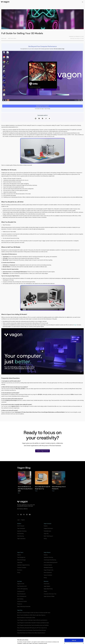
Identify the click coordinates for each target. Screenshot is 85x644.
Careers (45, 591)
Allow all (74, 635)
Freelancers (20, 604)
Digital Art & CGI (21, 584)
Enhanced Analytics (48, 565)
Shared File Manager (21, 560)
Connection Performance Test (50, 594)
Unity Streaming (21, 536)
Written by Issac (12, 38)
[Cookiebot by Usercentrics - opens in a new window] (9, 641)
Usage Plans (20, 562)
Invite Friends (47, 584)
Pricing (45, 539)
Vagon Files (46, 534)
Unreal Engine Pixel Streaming (50, 560)
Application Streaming (22, 531)
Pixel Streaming (20, 534)
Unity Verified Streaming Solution (51, 562)
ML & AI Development (22, 596)
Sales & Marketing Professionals (24, 607)
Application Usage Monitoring (23, 565)
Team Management (21, 557)
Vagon (75, 325)
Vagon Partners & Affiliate (49, 596)
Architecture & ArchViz (22, 601)
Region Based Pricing (48, 589)
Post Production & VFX (22, 586)
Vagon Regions (47, 586)
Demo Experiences (48, 573)
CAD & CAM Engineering (22, 589)
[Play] (42, 351)
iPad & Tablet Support (48, 536)
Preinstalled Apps (47, 531)
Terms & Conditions (48, 575)
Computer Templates (22, 568)
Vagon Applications (21, 539)
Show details (20, 641)
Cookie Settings (74, 638)
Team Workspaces (21, 529)
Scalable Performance (48, 529)
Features (46, 526)
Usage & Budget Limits (49, 570)
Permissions (20, 570)
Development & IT (21, 591)
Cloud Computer (21, 526)
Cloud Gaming (20, 599)
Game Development (21, 594)
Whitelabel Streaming (48, 568)
